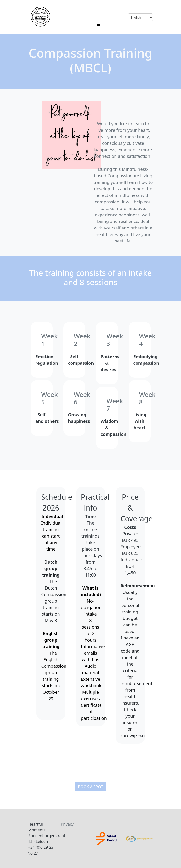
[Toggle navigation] (99, 25)
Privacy (67, 824)
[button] (90, 787)
